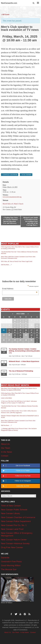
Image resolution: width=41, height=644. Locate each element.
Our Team (6, 448)
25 (37, 335)
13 (9, 330)
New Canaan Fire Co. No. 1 (14, 525)
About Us (5, 444)
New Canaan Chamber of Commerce (18, 517)
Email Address (20, 289)
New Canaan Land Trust (12, 529)
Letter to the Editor (6, 398)
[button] (34, 3)
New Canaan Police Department (16, 521)
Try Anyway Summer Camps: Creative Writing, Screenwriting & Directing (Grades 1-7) (24, 351)
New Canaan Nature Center (14, 540)
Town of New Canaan (11, 506)
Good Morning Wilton (11, 565)
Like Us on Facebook (16, 466)
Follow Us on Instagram (16, 481)
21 (15, 335)
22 (20, 335)
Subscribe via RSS (16, 486)
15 (20, 330)
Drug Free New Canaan (12, 547)
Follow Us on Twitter (16, 471)
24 (31, 335)
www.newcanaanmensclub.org (12, 197)
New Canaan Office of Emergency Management (17, 534)
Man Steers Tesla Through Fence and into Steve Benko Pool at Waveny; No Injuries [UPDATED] (19, 389)
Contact (5, 456)
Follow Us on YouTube (16, 476)
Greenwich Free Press (11, 562)
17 (31, 330)
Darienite (5, 558)
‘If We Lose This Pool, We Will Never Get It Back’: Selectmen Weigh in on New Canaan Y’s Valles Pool (19, 402)
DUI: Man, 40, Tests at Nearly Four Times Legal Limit (17, 261)
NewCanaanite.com (9, 3)
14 (15, 330)
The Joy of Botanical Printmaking (21, 371)
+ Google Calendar (10, 175)
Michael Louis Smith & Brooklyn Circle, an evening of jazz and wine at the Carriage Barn (30, 221)
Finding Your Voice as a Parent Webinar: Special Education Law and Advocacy (11, 220)
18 (37, 330)
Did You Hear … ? (6, 265)
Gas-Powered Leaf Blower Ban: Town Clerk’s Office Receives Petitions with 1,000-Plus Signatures (19, 412)
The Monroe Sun (9, 569)
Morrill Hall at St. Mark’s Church (13, 204)
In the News (6, 452)
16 (26, 330)
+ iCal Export (26, 175)
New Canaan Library (10, 513)
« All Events (5, 14)
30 (15, 320)
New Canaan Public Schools (14, 510)
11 (37, 325)
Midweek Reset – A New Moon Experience (24, 361)
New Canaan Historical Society (15, 543)
